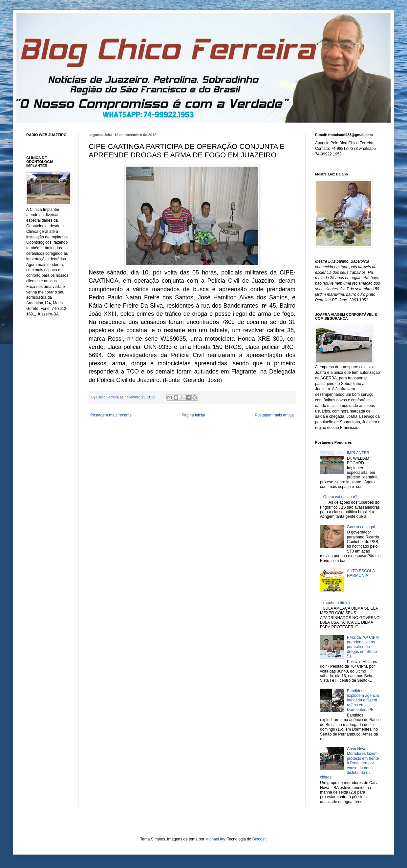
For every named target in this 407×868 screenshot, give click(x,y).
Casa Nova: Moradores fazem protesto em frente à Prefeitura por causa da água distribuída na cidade (349, 763)
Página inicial (193, 415)
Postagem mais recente (111, 415)
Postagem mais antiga (274, 415)
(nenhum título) (337, 603)
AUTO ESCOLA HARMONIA (361, 573)
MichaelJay (215, 839)
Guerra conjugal (361, 527)
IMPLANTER (358, 453)
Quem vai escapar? (340, 497)
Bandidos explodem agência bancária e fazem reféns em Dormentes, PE (363, 700)
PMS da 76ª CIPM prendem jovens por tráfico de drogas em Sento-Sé (363, 647)
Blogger (259, 839)
